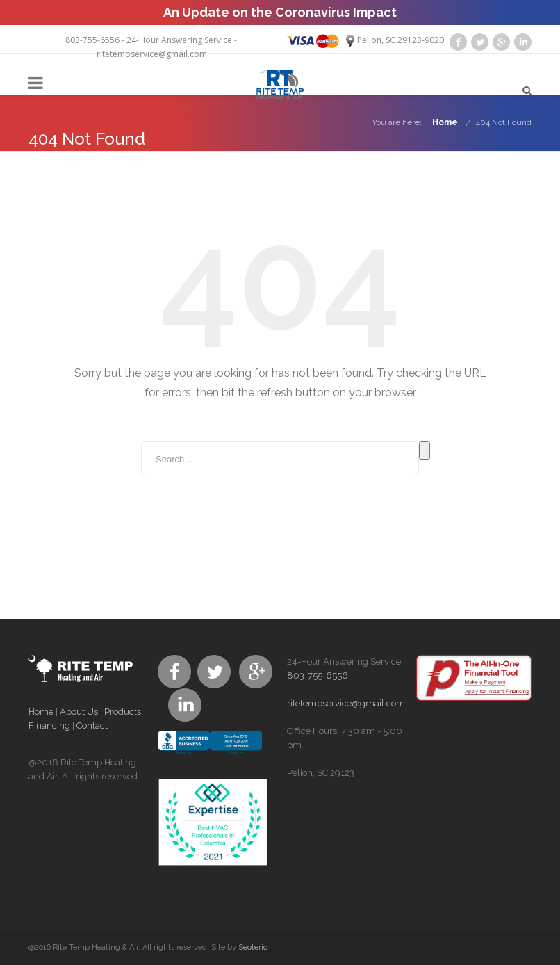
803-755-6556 (92, 40)
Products (123, 712)
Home (445, 122)
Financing (49, 725)
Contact (92, 725)
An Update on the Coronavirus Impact (280, 12)
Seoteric (253, 947)
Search (425, 451)
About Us (79, 712)
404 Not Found (504, 122)
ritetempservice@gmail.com (152, 54)
